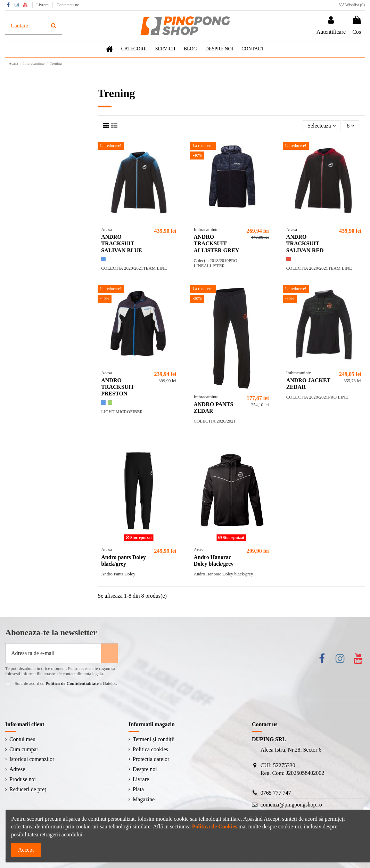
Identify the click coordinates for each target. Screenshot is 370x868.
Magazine (144, 799)
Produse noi (23, 779)
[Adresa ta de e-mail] (53, 653)
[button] (165, 49)
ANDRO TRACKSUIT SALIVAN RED (305, 243)
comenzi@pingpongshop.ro (291, 805)
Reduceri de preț (28, 789)
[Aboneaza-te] (109, 653)
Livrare (43, 5)
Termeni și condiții (154, 739)
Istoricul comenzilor (32, 759)
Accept (26, 850)
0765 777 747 (276, 793)
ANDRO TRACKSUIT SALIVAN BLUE (122, 243)
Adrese (17, 769)
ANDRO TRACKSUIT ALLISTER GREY (216, 243)
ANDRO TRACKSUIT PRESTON (118, 387)
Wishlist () (352, 5)
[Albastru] (103, 259)
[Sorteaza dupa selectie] (322, 126)
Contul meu (22, 739)
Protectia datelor (151, 759)
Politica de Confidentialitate (72, 683)
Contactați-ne (68, 5)
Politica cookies (150, 749)
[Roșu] (289, 259)
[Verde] (110, 403)
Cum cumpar (24, 749)
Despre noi (145, 769)
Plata (138, 789)
